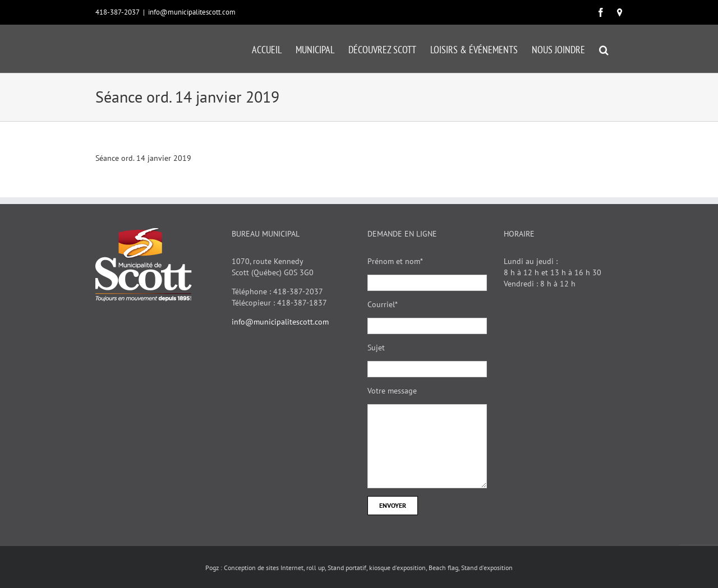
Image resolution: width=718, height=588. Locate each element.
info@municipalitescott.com (192, 12)
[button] (604, 49)
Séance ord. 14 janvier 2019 (143, 158)
